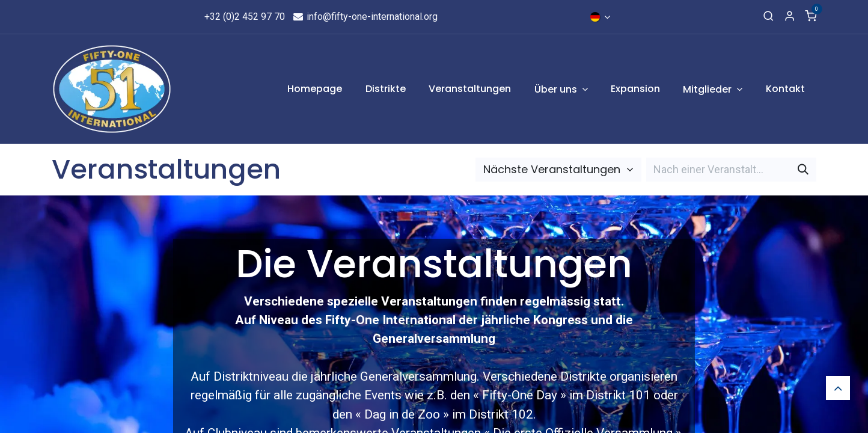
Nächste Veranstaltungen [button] (553, 169)
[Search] (769, 17)
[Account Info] (790, 17)
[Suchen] (803, 169)
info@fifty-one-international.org (365, 17)
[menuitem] (315, 89)
